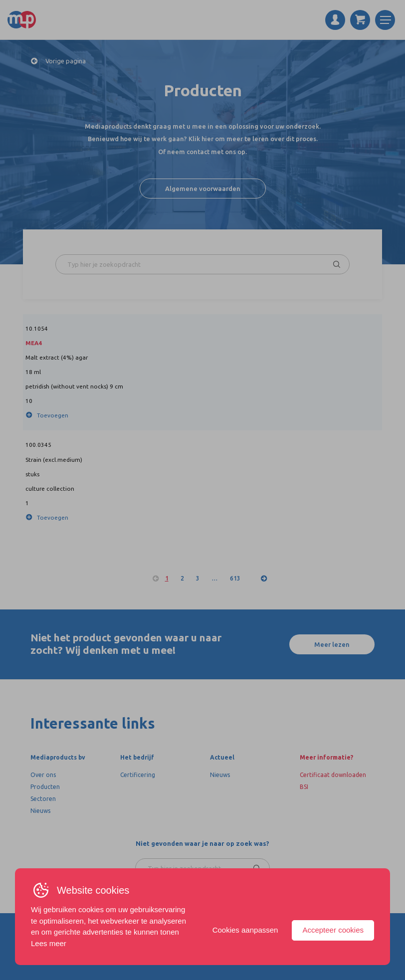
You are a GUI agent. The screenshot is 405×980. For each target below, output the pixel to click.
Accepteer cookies (333, 930)
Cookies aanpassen (245, 930)
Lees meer (49, 943)
